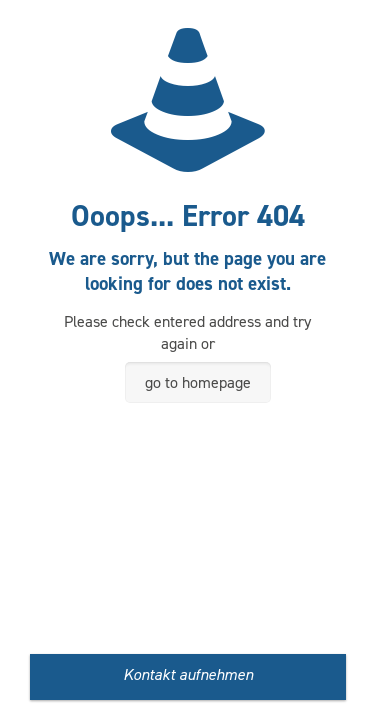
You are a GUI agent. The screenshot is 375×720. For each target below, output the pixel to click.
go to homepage (198, 382)
